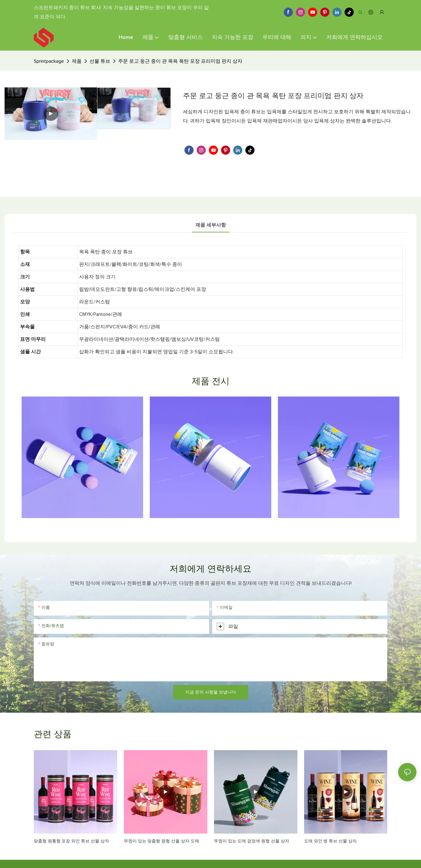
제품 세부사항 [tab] (211, 225)
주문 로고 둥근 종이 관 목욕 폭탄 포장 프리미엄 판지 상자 (180, 61)
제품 (77, 61)
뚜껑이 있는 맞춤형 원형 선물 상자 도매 (161, 841)
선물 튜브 (100, 61)
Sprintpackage (49, 61)
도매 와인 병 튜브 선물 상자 (330, 841)
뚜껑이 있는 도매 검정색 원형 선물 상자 (252, 841)
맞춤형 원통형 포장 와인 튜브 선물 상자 (71, 841)
